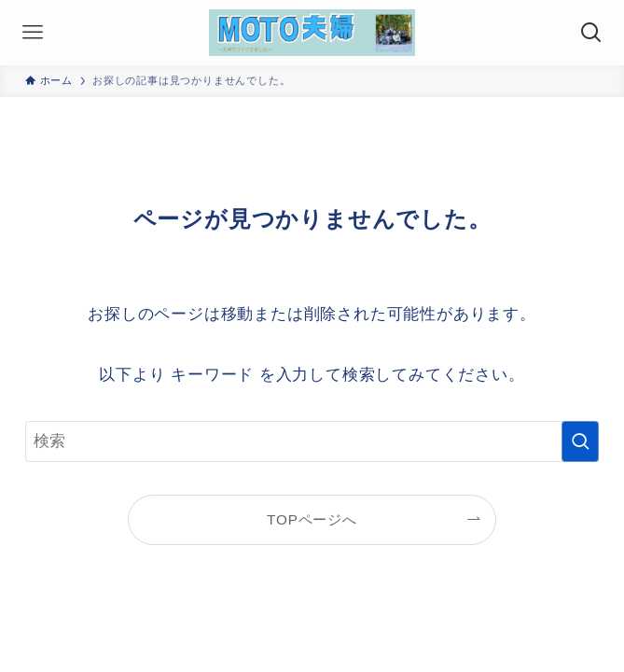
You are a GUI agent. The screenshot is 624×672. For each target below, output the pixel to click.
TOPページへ (312, 519)
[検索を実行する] (580, 441)
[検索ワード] (312, 441)
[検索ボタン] (591, 33)
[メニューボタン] (33, 33)
